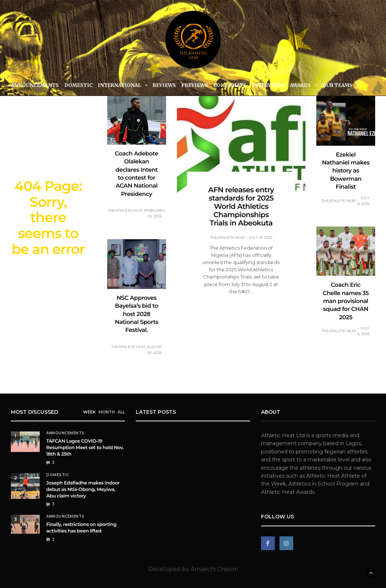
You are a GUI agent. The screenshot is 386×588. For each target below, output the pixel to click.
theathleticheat (125, 210)
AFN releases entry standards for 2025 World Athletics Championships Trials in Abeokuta (241, 207)
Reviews (164, 85)
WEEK (89, 412)
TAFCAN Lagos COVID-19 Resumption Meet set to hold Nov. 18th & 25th (85, 448)
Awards (300, 85)
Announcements (35, 85)
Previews (195, 85)
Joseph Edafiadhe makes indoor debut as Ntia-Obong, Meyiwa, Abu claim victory (83, 490)
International (120, 85)
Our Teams (337, 85)
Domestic (78, 85)
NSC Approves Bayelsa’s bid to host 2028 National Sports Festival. (136, 314)
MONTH (107, 412)
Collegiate (230, 85)
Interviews (268, 85)
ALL (121, 412)
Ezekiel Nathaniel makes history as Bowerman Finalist (346, 171)
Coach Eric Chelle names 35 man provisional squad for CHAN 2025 (346, 301)
